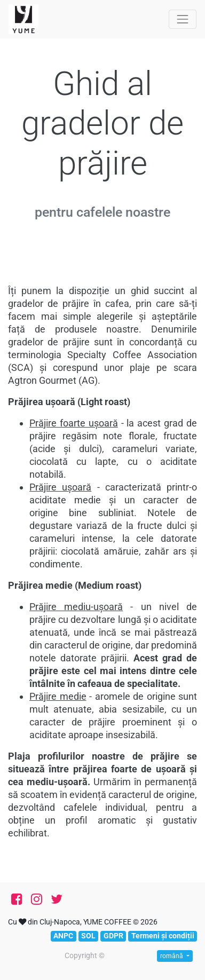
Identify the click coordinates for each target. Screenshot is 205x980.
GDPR (113, 936)
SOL (88, 936)
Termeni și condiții (163, 936)
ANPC (63, 936)
